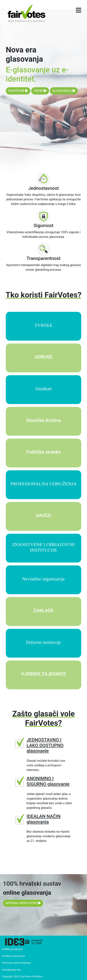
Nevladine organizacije (43, 579)
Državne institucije (43, 642)
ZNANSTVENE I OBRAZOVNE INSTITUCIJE (44, 547)
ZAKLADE (43, 611)
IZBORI (40, 91)
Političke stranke (44, 452)
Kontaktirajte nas (11, 970)
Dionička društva (43, 420)
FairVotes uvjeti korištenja (16, 963)
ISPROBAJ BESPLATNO (23, 903)
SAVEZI (43, 515)
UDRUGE (43, 357)
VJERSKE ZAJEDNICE (44, 674)
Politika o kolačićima (13, 956)
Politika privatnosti (12, 949)
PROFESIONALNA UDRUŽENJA (43, 484)
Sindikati (44, 389)
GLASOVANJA (64, 91)
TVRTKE (43, 325)
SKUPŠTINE (18, 91)
